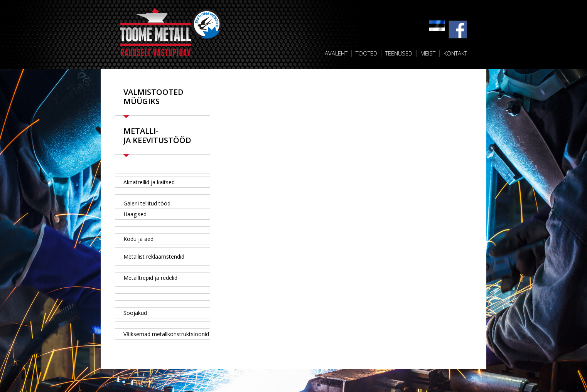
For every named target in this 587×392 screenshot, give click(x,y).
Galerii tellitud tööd (147, 203)
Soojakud (135, 313)
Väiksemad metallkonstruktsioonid (166, 334)
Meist (428, 53)
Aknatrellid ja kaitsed (149, 182)
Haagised (135, 214)
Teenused (399, 53)
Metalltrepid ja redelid (150, 278)
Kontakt (455, 53)
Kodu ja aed (138, 239)
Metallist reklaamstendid (154, 257)
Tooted (366, 53)
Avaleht (336, 53)
